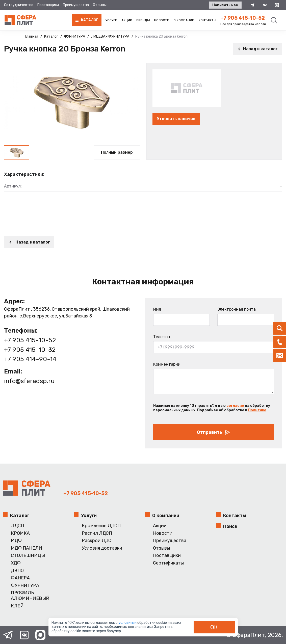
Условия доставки (102, 548)
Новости (162, 20)
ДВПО (17, 571)
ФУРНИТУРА (25, 586)
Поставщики (48, 5)
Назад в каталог (257, 49)
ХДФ (16, 563)
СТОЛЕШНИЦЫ (28, 556)
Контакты (207, 20)
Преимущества (76, 5)
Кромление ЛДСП (101, 526)
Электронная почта (237, 309)
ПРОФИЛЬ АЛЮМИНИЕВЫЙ (30, 596)
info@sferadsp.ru (29, 381)
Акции (127, 20)
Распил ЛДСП (97, 533)
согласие (235, 406)
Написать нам (225, 5)
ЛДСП (17, 526)
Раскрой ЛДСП (98, 541)
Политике (257, 410)
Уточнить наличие (176, 119)
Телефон (162, 337)
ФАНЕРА (20, 578)
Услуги (111, 20)
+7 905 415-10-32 (30, 350)
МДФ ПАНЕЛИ (27, 548)
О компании (184, 20)
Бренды (143, 20)
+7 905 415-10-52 (243, 18)
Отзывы (100, 5)
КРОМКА (20, 533)
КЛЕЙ (17, 606)
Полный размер (117, 152)
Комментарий (167, 364)
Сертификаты (168, 563)
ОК (214, 627)
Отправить (214, 432)
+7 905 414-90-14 (30, 359)
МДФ (16, 541)
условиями (128, 623)
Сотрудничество (19, 5)
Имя (157, 309)
